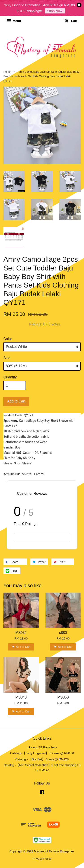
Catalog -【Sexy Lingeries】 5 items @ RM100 (42, 753)
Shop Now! (55, 11)
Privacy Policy (42, 859)
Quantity (10, 377)
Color (8, 339)
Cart (71, 21)
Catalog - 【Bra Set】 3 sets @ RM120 (42, 759)
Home (7, 72)
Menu (14, 21)
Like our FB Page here (42, 747)
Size (7, 358)
